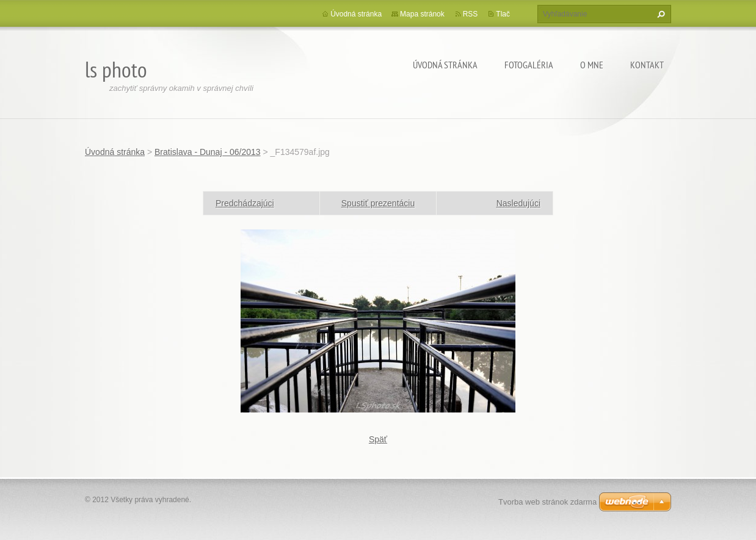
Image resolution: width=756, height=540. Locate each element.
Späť (378, 439)
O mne (592, 65)
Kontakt (647, 65)
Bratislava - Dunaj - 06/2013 (208, 152)
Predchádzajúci (245, 203)
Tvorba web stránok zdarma (547, 502)
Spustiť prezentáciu (378, 203)
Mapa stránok (422, 14)
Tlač (503, 14)
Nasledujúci (518, 203)
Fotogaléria (529, 65)
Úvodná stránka (445, 65)
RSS (471, 14)
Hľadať (660, 14)
